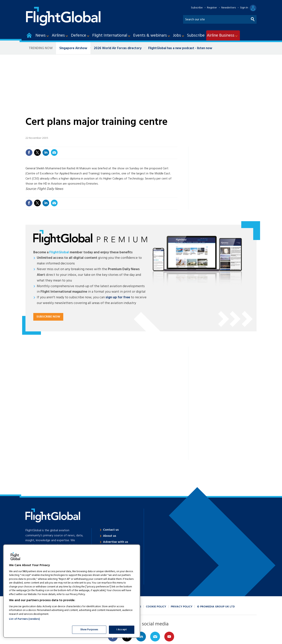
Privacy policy (182, 607)
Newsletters (229, 8)
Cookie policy (156, 607)
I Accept (122, 630)
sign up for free (118, 297)
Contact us (111, 530)
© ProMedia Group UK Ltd (216, 607)
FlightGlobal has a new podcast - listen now (180, 48)
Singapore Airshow (73, 48)
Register (212, 8)
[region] (72, 591)
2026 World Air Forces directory (118, 48)
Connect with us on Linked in (141, 637)
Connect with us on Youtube (169, 637)
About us (110, 536)
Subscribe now (48, 317)
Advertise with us (116, 542)
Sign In (244, 8)
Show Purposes (89, 630)
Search (253, 18)
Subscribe (197, 8)
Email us (155, 637)
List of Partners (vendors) (24, 619)
